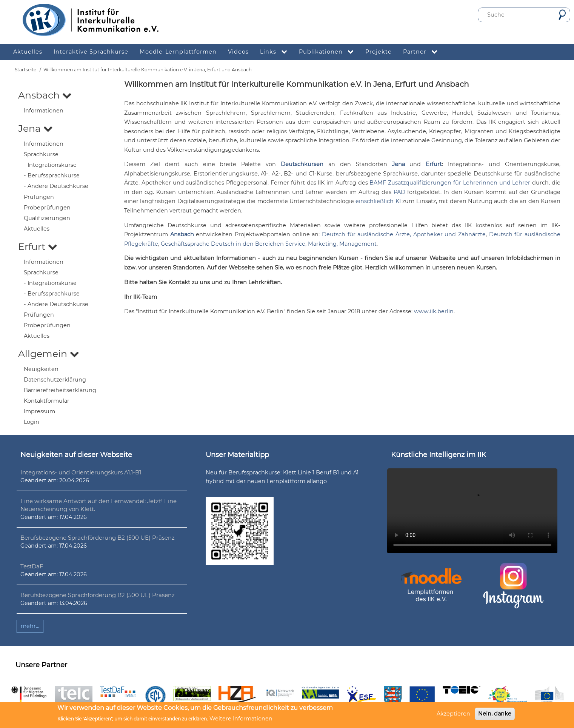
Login (32, 422)
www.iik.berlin (434, 311)
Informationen (44, 111)
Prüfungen (39, 197)
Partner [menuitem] (423, 52)
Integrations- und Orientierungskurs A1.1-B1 (81, 472)
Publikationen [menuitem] (329, 52)
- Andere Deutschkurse (56, 186)
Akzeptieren (453, 714)
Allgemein (49, 354)
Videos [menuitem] (238, 52)
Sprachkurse (41, 154)
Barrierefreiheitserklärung (60, 390)
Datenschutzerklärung (55, 380)
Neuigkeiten (41, 369)
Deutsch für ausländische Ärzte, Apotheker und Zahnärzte (404, 234)
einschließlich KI (378, 201)
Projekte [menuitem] (379, 52)
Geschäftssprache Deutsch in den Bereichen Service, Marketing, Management (269, 244)
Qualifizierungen (47, 218)
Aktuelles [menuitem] (28, 52)
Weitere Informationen (241, 719)
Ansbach (45, 95)
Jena (35, 128)
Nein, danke (495, 714)
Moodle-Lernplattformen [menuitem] (178, 52)
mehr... (30, 626)
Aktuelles (37, 229)
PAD (399, 192)
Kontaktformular (47, 401)
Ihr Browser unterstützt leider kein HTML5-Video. (472, 511)
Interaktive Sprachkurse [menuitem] (91, 52)
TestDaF (32, 566)
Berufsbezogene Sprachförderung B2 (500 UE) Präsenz (98, 538)
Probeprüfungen (47, 208)
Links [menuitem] (277, 52)
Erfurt (38, 246)
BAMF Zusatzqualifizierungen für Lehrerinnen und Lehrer (450, 183)
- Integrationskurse (50, 165)
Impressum (39, 411)
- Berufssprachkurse (52, 175)
